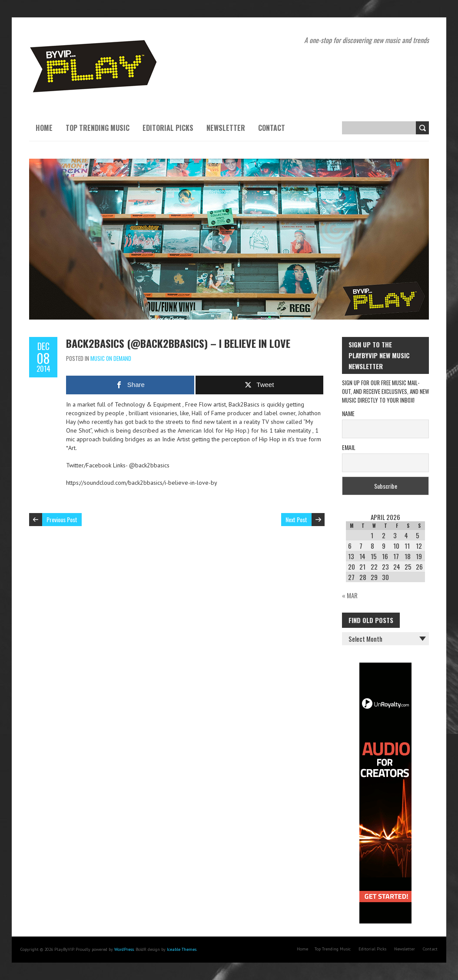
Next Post (296, 519)
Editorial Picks (168, 128)
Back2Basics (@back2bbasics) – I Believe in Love (178, 343)
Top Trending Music (98, 128)
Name (348, 413)
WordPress (124, 949)
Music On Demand (111, 358)
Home (44, 128)
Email (349, 447)
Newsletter (226, 128)
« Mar (350, 595)
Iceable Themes (182, 949)
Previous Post (62, 519)
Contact (272, 128)
